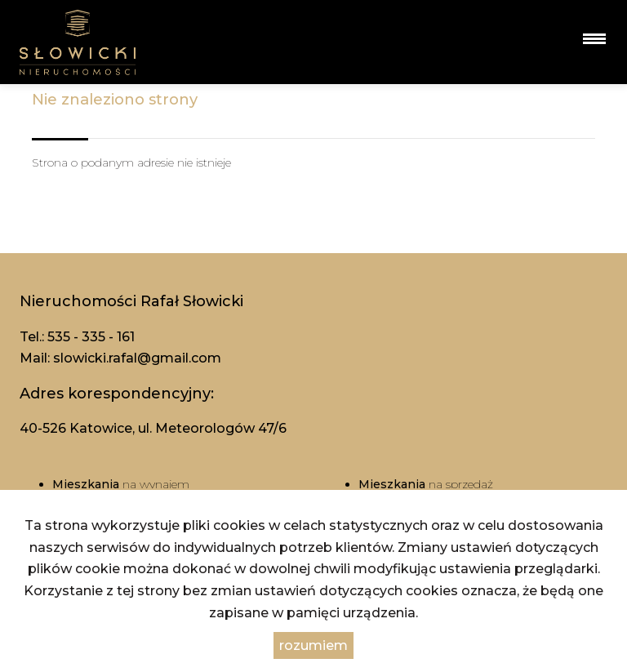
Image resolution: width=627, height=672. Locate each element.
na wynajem (121, 484)
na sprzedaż (426, 484)
